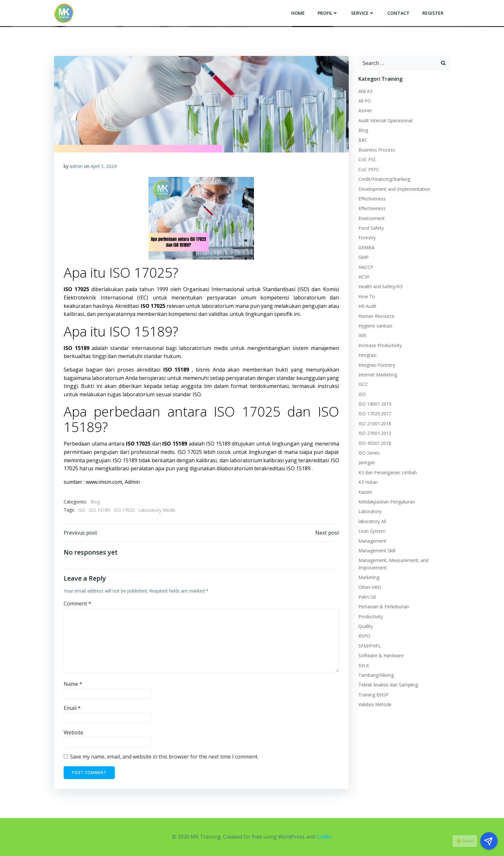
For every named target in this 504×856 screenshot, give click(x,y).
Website (73, 732)
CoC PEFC (369, 169)
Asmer (365, 110)
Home (298, 13)
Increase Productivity (380, 345)
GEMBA (366, 248)
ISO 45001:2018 (375, 443)
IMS (362, 335)
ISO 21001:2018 (375, 423)
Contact (398, 13)
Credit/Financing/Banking (384, 179)
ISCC (363, 384)
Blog (95, 502)
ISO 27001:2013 (375, 433)
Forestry (367, 238)
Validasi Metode (375, 704)
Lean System (372, 531)
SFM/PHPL (370, 646)
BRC (363, 140)
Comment (77, 603)
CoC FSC (367, 159)
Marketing (369, 577)
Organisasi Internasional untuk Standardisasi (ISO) (245, 289)
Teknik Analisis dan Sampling (388, 685)
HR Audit (367, 306)
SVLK (364, 665)
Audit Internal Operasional (385, 120)
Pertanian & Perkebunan (384, 607)
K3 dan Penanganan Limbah (388, 472)
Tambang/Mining (376, 675)
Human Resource (376, 316)
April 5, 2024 (104, 166)
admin (76, 166)
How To (367, 296)
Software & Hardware (381, 655)
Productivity (371, 617)
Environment (372, 218)
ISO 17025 (124, 510)
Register (433, 13)
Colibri (324, 837)
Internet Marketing (378, 375)
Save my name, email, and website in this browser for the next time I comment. (164, 757)
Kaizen (365, 492)
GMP (364, 257)
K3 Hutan (368, 482)
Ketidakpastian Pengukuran (387, 502)
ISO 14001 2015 (375, 404)
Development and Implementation (394, 189)
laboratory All (372, 521)
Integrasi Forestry (377, 365)
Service (363, 13)
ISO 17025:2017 (375, 414)
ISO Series (369, 453)
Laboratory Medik (157, 510)
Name (73, 684)
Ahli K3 (365, 91)
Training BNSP (373, 695)
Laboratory (370, 511)
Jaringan (367, 462)
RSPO (364, 636)
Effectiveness (372, 199)
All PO (365, 101)
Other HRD (370, 587)
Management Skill (377, 551)
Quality (366, 626)
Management (372, 541)
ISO (82, 510)
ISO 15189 (99, 510)
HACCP (366, 267)
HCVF (364, 277)
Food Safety (371, 228)
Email (72, 708)
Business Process (377, 150)
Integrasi (367, 355)
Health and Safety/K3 (380, 286)
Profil (328, 13)
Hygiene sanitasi (375, 326)
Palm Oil (367, 597)
